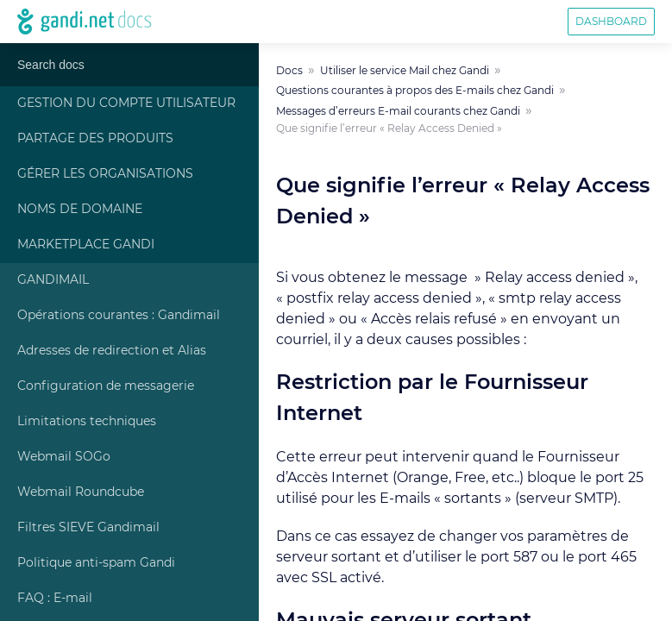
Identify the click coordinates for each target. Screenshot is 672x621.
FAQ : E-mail (55, 599)
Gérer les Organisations (105, 174)
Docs (289, 71)
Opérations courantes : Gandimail (119, 316)
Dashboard (611, 22)
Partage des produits (95, 139)
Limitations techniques (87, 422)
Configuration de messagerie (106, 386)
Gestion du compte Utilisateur (126, 103)
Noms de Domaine (80, 210)
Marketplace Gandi (86, 245)
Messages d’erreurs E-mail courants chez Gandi (398, 111)
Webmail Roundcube (81, 492)
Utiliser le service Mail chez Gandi (405, 71)
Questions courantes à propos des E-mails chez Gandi (415, 91)
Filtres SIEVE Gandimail (88, 528)
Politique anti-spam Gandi (96, 563)
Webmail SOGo (64, 457)
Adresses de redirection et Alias (112, 351)
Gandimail (53, 280)
